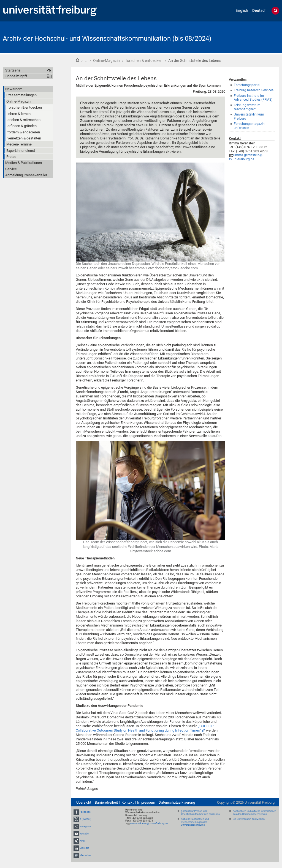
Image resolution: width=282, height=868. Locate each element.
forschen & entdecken (144, 61)
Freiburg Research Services (254, 90)
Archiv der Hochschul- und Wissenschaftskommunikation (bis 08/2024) (107, 39)
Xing (82, 841)
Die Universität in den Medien (249, 819)
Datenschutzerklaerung (177, 802)
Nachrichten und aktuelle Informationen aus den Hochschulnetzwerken (254, 813)
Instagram (85, 826)
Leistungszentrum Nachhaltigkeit (247, 107)
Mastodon (85, 855)
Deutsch (259, 11)
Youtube (84, 834)
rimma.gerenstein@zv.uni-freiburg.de (246, 157)
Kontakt (128, 802)
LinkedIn (84, 848)
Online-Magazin (106, 61)
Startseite (77, 60)
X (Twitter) (85, 819)
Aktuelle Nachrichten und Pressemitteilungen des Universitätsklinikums (195, 822)
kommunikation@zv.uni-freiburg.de (149, 823)
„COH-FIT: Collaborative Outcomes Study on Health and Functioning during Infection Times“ (145, 728)
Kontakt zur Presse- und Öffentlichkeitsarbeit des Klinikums (200, 813)
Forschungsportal (247, 85)
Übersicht (84, 802)
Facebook (85, 812)
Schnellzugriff (16, 76)
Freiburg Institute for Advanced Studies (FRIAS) (253, 98)
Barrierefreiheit (106, 802)
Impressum (146, 802)
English (242, 11)
